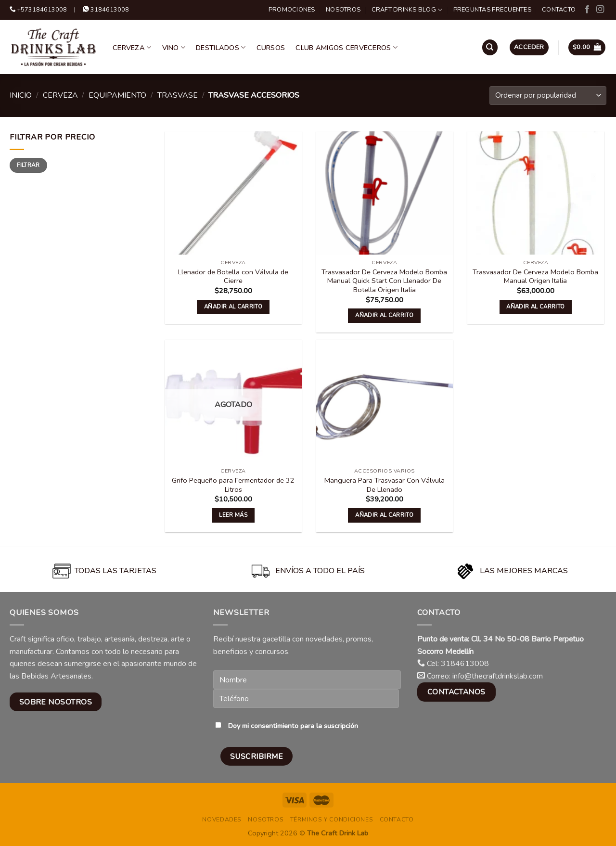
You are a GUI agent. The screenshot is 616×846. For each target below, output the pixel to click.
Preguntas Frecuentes (492, 10)
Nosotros (343, 10)
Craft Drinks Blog (407, 10)
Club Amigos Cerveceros (346, 48)
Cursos (271, 48)
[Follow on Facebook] (587, 10)
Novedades (222, 820)
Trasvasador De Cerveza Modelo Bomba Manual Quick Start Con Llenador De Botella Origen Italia (384, 281)
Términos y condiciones (332, 820)
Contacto (559, 10)
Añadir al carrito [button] (233, 307)
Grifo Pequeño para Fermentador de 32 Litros (233, 485)
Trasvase (178, 95)
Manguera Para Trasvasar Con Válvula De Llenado (385, 485)
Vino (174, 48)
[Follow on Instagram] (600, 10)
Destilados (221, 48)
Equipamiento (117, 95)
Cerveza (132, 48)
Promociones (292, 10)
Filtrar (28, 165)
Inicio (21, 95)
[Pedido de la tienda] (548, 96)
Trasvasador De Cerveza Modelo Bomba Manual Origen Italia (535, 276)
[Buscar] (490, 47)
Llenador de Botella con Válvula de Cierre (233, 276)
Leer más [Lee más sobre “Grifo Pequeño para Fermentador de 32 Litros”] (233, 515)
